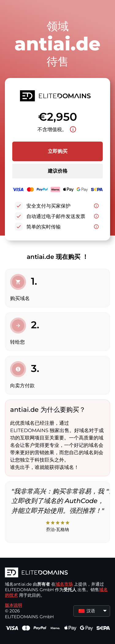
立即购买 (58, 151)
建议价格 (58, 171)
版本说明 (13, 605)
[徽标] (57, 573)
